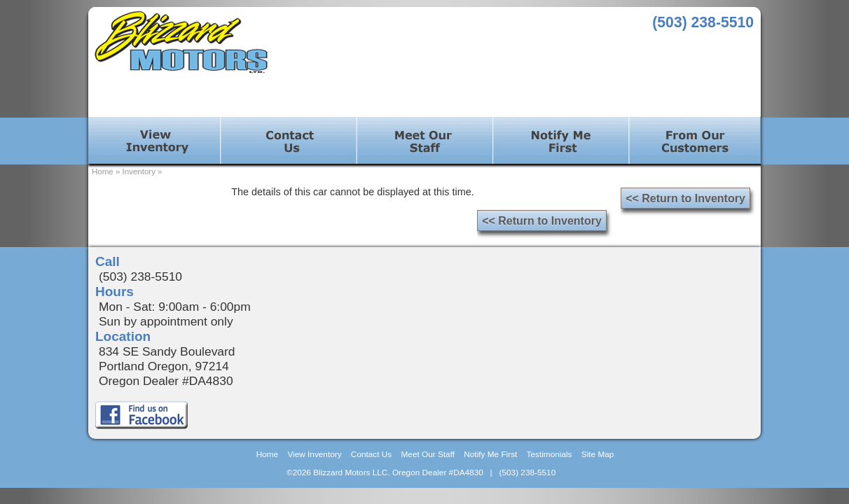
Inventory (139, 171)
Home (103, 171)
